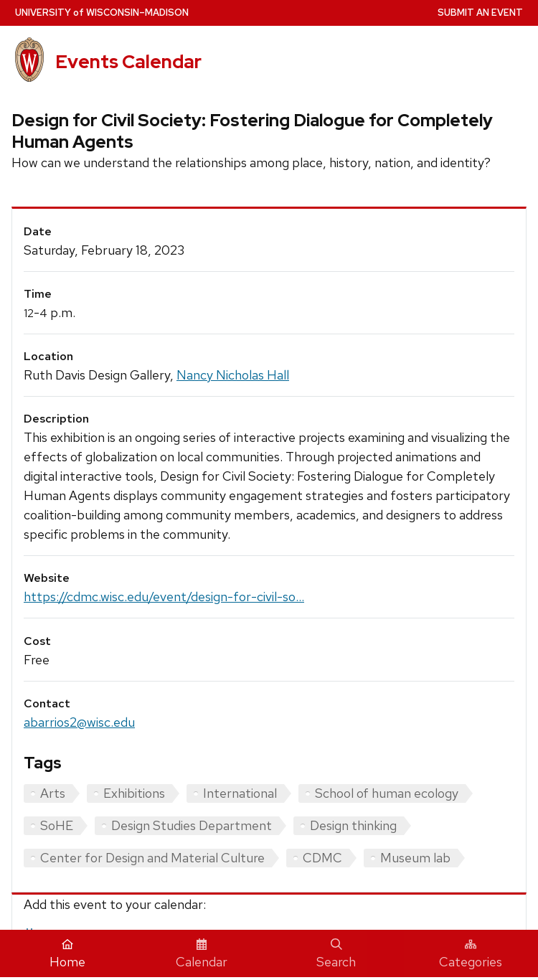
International (240, 793)
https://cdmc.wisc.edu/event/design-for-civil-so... (164, 597)
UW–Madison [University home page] (102, 13)
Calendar (202, 954)
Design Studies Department (192, 825)
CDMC (322, 858)
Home (67, 954)
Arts (53, 793)
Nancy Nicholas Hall (233, 375)
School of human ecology (387, 793)
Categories (471, 954)
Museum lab (415, 858)
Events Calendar (128, 62)
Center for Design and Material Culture (152, 858)
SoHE (57, 825)
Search (336, 954)
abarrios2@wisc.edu (79, 722)
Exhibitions (134, 793)
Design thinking (353, 825)
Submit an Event (480, 13)
